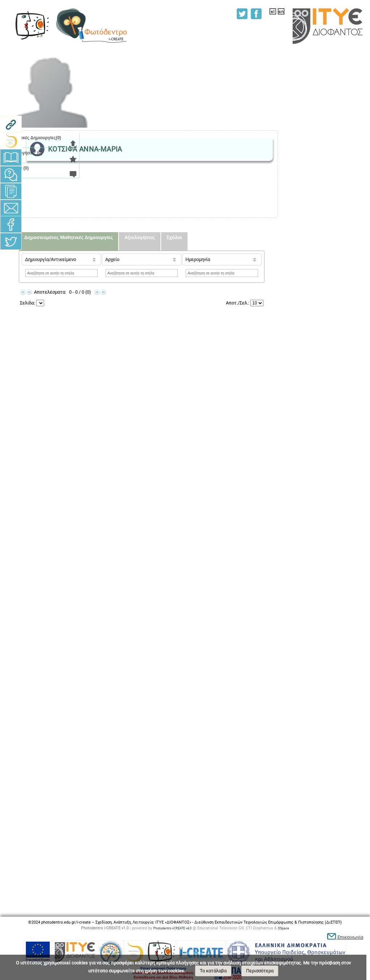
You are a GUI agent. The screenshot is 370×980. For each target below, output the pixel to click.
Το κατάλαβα (213, 971)
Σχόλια (174, 237)
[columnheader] (61, 259)
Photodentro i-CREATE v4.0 (172, 928)
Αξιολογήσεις (139, 237)
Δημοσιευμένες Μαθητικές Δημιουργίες (68, 237)
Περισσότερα (260, 971)
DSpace (283, 928)
